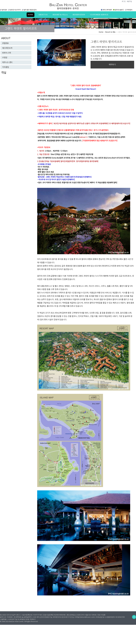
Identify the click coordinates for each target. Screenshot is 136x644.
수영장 (5, 58)
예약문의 (130, 10)
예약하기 (112, 65)
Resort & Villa (60, 15)
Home (31, 15)
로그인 (124, 1)
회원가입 (129, 1)
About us (43, 15)
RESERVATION (79, 15)
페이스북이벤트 (107, 10)
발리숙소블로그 (120, 10)
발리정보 (5, 10)
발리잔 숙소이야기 (16, 10)
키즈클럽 (5, 67)
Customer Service (99, 15)
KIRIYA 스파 (7, 53)
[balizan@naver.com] (87, 617)
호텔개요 (5, 43)
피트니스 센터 (7, 62)
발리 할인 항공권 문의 (30, 10)
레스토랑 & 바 (7, 48)
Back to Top (134, 617)
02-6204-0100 (120, 617)
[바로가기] (67, 617)
